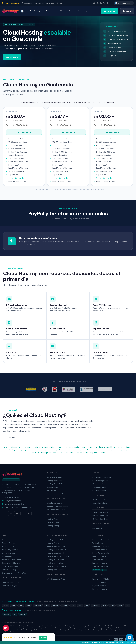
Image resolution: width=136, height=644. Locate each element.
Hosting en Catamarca (50, 630)
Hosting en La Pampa (60, 628)
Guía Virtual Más (100, 560)
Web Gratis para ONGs (57, 579)
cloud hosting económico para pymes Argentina (87, 453)
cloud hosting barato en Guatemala (18, 447)
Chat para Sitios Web (102, 566)
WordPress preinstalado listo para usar (52, 453)
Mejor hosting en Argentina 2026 (17, 507)
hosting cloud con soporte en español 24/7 (57, 450)
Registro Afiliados (99, 586)
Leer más (10, 437)
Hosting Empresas (54, 543)
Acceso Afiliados (99, 582)
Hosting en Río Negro (10, 632)
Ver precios (110, 11)
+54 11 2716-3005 (10, 497)
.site (28, 605)
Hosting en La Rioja (33, 630)
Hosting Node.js (53, 526)
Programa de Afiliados (101, 579)
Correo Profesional (100, 503)
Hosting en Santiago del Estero (13, 630)
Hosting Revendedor (55, 484)
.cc (127, 605)
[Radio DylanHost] (6, 628)
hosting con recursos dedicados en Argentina (50, 447)
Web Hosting (36, 11)
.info (73, 605)
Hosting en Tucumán (41, 626)
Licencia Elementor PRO (11, 582)
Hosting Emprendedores (57, 540)
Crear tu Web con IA (100, 512)
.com (6, 605)
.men (112, 605)
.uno (47, 605)
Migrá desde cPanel (100, 528)
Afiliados (51, 3)
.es (87, 605)
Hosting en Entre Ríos (101, 630)
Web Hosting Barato (55, 477)
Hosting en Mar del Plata (105, 626)
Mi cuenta (40, 3)
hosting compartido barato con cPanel (90, 450)
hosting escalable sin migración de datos (115, 447)
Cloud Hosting (53, 487)
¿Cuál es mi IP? (8, 556)
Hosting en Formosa (67, 630)
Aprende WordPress (11, 566)
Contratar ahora (24, 132)
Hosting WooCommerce (57, 566)
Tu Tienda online (100, 550)
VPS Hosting (52, 491)
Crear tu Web (67, 11)
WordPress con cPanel (56, 510)
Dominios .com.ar (99, 491)
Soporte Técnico (9, 543)
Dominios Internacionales (102, 477)
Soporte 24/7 (28, 3)
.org (21, 605)
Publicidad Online (100, 556)
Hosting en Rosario (25, 626)
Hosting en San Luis (44, 628)
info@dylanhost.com (12, 501)
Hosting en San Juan (9, 628)
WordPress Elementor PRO (57, 506)
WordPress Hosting (55, 503)
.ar (15, 614)
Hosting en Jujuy (98, 628)
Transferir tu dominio (101, 487)
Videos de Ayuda (9, 553)
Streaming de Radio (100, 516)
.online (55, 605)
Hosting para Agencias (56, 546)
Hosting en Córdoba (9, 626)
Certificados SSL (99, 500)
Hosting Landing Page (56, 563)
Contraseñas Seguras (12, 570)
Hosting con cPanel (55, 481)
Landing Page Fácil (101, 546)
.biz (80, 605)
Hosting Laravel (53, 522)
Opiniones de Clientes (11, 563)
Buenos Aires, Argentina (13, 504)
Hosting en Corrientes (27, 628)
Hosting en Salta (57, 626)
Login (127, 11)
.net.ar (22, 614)
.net (13, 605)
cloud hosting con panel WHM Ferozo (83, 447)
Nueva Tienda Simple (101, 553)
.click (120, 605)
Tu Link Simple (99, 543)
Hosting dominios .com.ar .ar (58, 556)
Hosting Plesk (52, 519)
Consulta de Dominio (101, 484)
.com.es (95, 605)
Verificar (44, 637)
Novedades (7, 540)
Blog (60, 3)
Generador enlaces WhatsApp (15, 573)
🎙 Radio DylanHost (100, 519)
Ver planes (14, 57)
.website (38, 605)
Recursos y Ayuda (87, 11)
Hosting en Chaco (122, 626)
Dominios (51, 11)
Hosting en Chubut (71, 626)
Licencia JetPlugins (10, 586)
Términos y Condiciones (11, 560)
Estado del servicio (10, 546)
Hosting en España (101, 540)
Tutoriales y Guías (10, 550)
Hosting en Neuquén (118, 630)
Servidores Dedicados (56, 494)
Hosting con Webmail (56, 553)
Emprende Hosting (101, 563)
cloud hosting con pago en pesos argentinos (22, 450)
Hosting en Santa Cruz (114, 628)
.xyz (104, 605)
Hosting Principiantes (56, 560)
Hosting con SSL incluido (57, 550)
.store (65, 605)
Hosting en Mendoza (84, 630)
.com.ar (7, 614)
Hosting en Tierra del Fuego (80, 628)
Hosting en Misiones (87, 626)
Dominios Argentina (100, 481)
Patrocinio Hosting (100, 589)
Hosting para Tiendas (56, 570)
